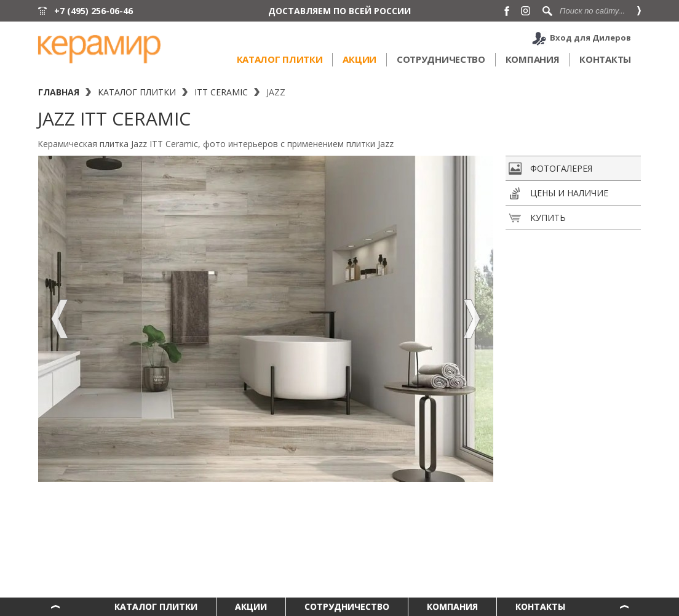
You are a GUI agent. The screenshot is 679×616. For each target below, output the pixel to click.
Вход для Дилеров (590, 38)
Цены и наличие (558, 193)
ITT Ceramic (221, 92)
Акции (359, 59)
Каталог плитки (280, 59)
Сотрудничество (441, 59)
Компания (533, 59)
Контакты (605, 59)
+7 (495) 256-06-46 (93, 11)
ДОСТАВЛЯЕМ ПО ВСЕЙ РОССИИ (339, 11)
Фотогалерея (550, 169)
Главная (59, 92)
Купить (537, 218)
